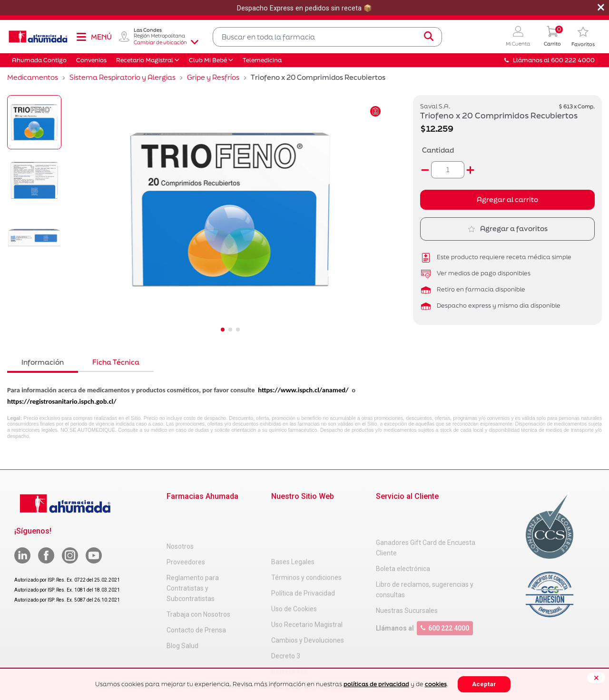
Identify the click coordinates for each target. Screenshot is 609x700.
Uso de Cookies (294, 561)
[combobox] (328, 37)
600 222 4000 (445, 599)
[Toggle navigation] (94, 37)
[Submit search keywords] (429, 37)
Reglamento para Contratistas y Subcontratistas (193, 555)
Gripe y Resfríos (213, 77)
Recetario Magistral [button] (145, 60)
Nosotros (180, 514)
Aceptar (484, 684)
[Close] (596, 678)
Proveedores (186, 529)
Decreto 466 (290, 623)
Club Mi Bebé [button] (208, 60)
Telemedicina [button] (262, 60)
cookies (436, 684)
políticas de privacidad (376, 684)
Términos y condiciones (306, 529)
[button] (518, 37)
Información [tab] (43, 362)
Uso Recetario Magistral (307, 576)
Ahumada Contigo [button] (39, 60)
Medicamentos (33, 77)
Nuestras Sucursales (407, 582)
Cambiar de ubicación (166, 42)
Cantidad (438, 150)
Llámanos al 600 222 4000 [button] (550, 60)
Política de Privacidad (303, 545)
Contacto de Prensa (196, 597)
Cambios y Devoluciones (308, 592)
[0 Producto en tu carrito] (552, 37)
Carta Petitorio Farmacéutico (314, 639)
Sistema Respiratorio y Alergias (123, 77)
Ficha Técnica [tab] (116, 362)
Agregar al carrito (507, 199)
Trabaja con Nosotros (198, 582)
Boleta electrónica (403, 540)
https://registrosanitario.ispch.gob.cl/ (62, 401)
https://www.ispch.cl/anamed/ (303, 390)
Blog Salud (182, 613)
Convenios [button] (91, 60)
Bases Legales (293, 514)
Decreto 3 (286, 608)
